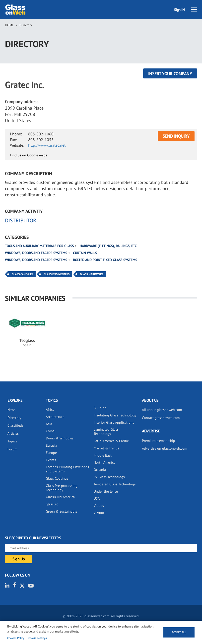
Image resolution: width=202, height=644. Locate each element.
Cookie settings (38, 638)
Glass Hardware (92, 274)
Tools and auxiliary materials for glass (39, 246)
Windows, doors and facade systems (36, 253)
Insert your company (170, 74)
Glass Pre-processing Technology (62, 488)
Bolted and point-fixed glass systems (105, 260)
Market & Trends (106, 448)
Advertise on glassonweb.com (165, 448)
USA (97, 498)
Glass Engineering (57, 274)
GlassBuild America (60, 497)
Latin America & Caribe (111, 441)
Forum (12, 449)
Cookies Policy (16, 638)
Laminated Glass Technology (106, 432)
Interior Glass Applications (114, 422)
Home (9, 25)
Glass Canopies (22, 274)
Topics (12, 441)
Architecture (55, 417)
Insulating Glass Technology (115, 415)
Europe (51, 453)
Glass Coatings (57, 478)
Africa (50, 409)
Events (51, 460)
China (50, 431)
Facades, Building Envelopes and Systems (67, 469)
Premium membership (159, 441)
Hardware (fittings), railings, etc (108, 246)
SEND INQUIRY (176, 136)
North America (104, 462)
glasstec (52, 504)
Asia (49, 424)
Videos (99, 506)
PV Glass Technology (109, 477)
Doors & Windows (60, 438)
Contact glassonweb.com (161, 418)
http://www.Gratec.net (47, 145)
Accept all (179, 632)
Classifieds (15, 425)
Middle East (103, 455)
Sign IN (179, 10)
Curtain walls (85, 253)
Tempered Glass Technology (115, 484)
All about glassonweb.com (162, 410)
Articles (13, 433)
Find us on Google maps (29, 155)
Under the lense (106, 491)
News (11, 410)
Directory (26, 25)
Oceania (100, 470)
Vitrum (99, 513)
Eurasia (51, 445)
